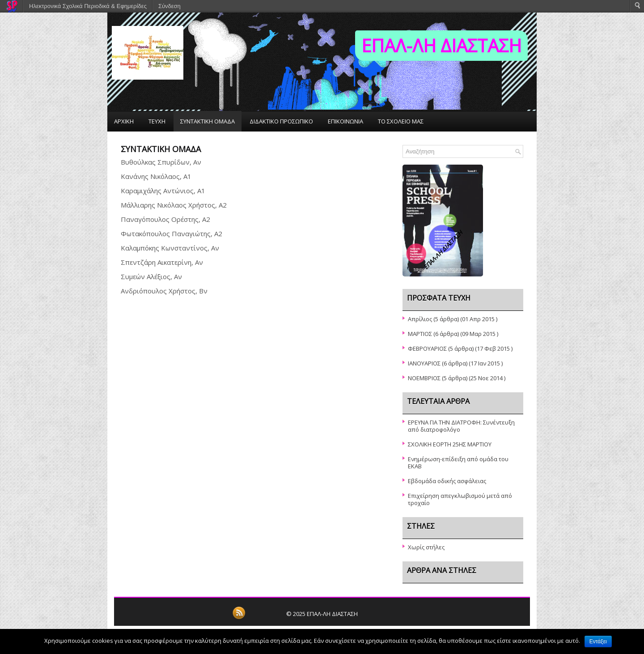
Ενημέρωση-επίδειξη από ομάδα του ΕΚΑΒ (458, 463)
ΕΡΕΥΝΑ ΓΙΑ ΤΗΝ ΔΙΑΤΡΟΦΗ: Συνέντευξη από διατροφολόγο (461, 426)
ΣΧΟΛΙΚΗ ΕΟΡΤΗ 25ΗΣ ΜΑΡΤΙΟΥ (450, 444)
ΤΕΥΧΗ (157, 121)
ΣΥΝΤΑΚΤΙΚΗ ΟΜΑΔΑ (208, 121)
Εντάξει (598, 641)
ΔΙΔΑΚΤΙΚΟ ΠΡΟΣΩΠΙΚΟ (281, 121)
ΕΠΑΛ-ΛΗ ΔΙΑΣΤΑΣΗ (441, 45)
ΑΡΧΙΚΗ (124, 121)
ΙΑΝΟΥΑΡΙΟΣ (424, 363)
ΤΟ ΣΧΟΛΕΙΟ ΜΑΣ (401, 121)
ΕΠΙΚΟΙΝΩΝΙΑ (345, 121)
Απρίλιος (420, 319)
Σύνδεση (169, 6)
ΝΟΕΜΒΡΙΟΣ (424, 378)
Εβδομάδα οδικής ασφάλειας (447, 481)
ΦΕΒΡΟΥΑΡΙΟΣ (427, 348)
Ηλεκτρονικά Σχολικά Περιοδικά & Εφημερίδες (88, 6)
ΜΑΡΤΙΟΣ (420, 334)
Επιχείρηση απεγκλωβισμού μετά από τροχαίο (460, 499)
